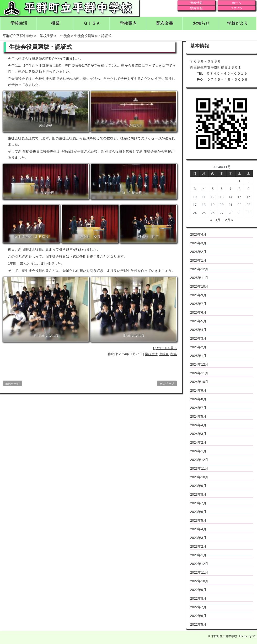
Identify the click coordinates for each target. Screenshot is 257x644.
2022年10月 (199, 581)
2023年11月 (199, 468)
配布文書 (165, 23)
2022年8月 (198, 598)
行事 (174, 354)
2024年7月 (198, 408)
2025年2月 (198, 347)
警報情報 (196, 3)
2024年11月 (199, 373)
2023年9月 (198, 486)
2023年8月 (198, 494)
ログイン (237, 8)
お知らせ (201, 23)
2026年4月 (198, 234)
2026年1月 (198, 260)
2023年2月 (198, 546)
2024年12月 (199, 364)
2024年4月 (198, 425)
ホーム (237, 3)
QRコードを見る (165, 348)
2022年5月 (198, 624)
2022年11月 (199, 572)
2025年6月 (198, 312)
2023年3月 (198, 538)
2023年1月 (198, 555)
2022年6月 (198, 616)
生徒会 (164, 354)
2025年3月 (198, 338)
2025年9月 (198, 295)
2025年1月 (198, 356)
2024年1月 (198, 451)
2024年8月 (198, 399)
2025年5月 (198, 321)
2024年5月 (198, 416)
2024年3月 (198, 434)
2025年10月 (199, 286)
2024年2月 (198, 442)
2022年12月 (199, 564)
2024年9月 (198, 390)
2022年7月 (198, 607)
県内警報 (196, 8)
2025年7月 (198, 304)
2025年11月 (199, 278)
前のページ (12, 383)
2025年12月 (199, 269)
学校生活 (19, 23)
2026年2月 (198, 252)
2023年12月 (199, 460)
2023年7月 (198, 503)
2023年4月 (198, 529)
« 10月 (215, 220)
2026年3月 (198, 243)
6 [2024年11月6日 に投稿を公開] (221, 189)
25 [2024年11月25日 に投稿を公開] (204, 213)
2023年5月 (198, 520)
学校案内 (128, 23)
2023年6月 (198, 512)
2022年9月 (198, 590)
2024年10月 (199, 382)
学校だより (238, 23)
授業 (55, 23)
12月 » (228, 220)
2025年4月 (198, 330)
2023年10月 (199, 477)
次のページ (167, 383)
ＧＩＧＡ (92, 23)
